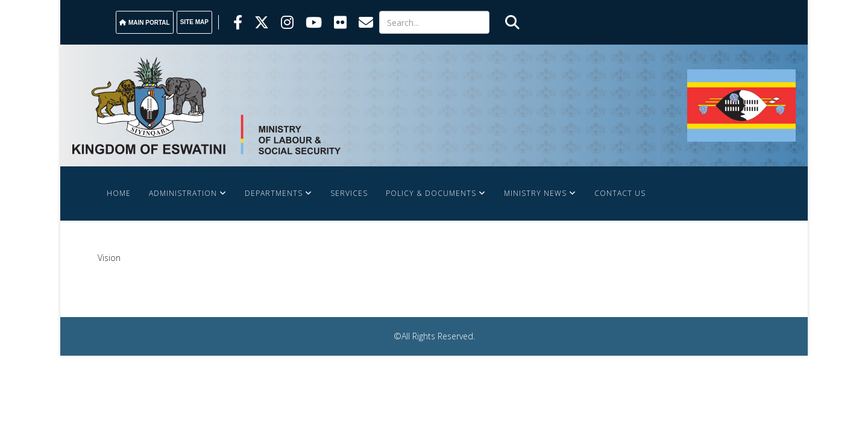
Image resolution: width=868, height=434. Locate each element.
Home (119, 193)
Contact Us (620, 193)
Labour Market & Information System (190, 247)
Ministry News (535, 193)
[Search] (434, 22)
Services (349, 193)
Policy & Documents (431, 193)
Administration (183, 193)
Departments (274, 193)
